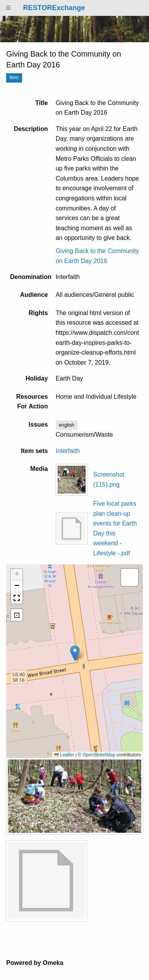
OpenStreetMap (99, 755)
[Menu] (9, 8)
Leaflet (64, 755)
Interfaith (68, 451)
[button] (75, 653)
